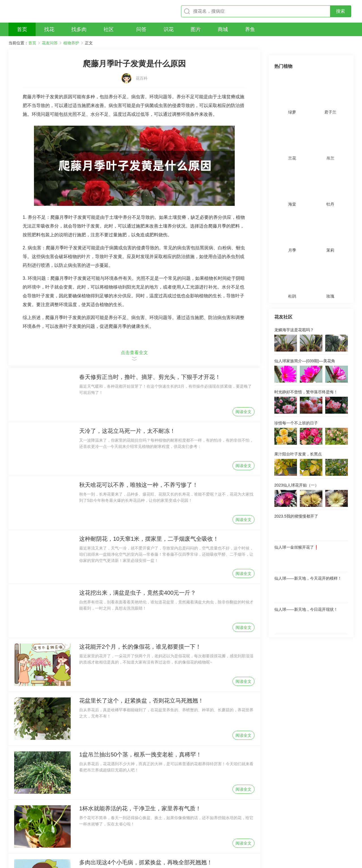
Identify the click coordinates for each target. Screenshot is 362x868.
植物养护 (71, 43)
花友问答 (50, 43)
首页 (32, 43)
